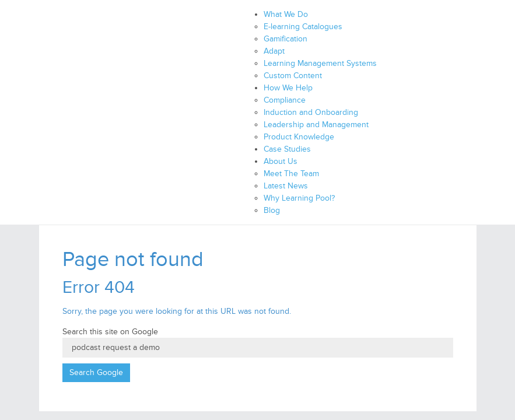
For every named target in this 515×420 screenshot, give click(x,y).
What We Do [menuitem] (286, 14)
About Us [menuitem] (281, 161)
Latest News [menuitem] (286, 186)
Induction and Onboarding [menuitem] (311, 112)
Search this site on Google (110, 332)
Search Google (96, 372)
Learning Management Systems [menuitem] (320, 63)
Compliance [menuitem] (285, 100)
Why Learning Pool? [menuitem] (299, 198)
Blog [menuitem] (272, 210)
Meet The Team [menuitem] (291, 174)
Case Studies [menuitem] (287, 149)
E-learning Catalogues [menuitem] (303, 27)
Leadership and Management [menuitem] (316, 125)
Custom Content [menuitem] (293, 76)
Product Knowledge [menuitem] (299, 137)
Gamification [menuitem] (285, 39)
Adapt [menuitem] (274, 51)
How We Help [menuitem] (288, 88)
